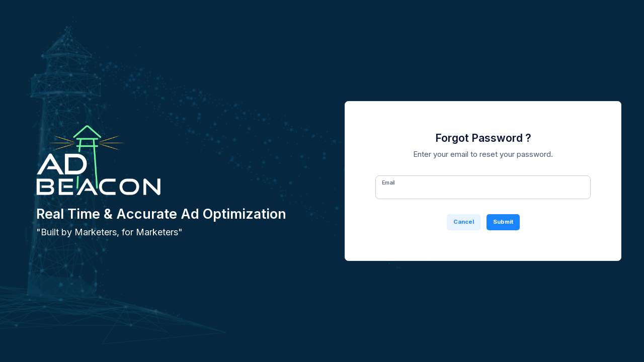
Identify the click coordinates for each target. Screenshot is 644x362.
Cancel (464, 222)
